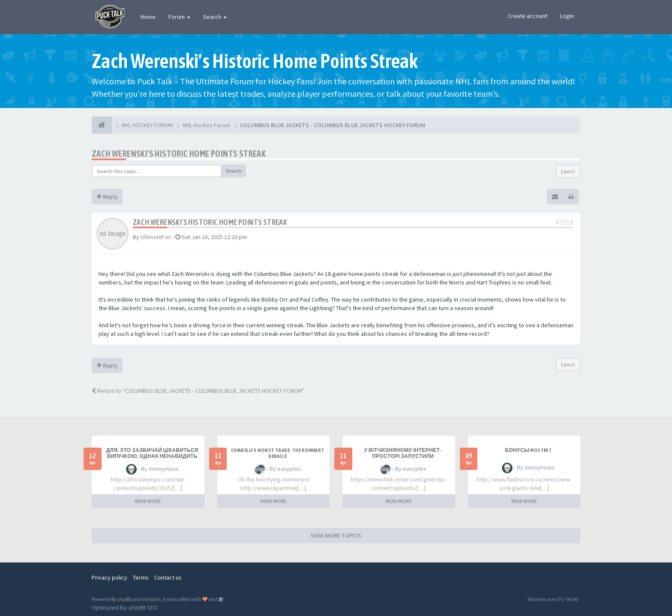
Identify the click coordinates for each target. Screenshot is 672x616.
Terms (141, 577)
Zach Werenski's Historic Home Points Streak (179, 154)
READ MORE (148, 501)
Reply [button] (107, 197)
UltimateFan (156, 237)
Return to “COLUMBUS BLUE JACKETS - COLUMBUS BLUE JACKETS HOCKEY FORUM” (198, 391)
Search (215, 17)
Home (148, 17)
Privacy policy (109, 577)
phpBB (124, 599)
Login (567, 16)
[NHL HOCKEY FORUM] (102, 125)
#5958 (564, 222)
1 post (568, 171)
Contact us (168, 577)
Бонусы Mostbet (528, 450)
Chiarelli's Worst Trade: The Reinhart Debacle (278, 453)
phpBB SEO (143, 607)
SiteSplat (151, 599)
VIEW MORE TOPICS (336, 535)
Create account (528, 16)
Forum (179, 17)
